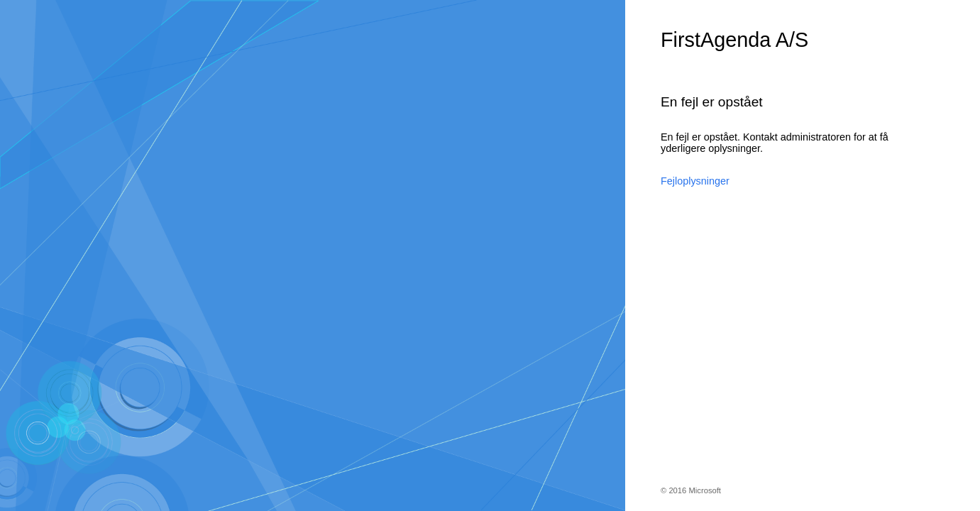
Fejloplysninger (695, 181)
